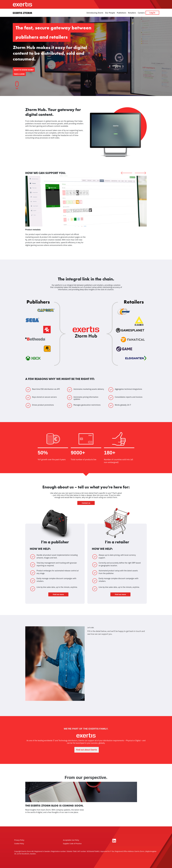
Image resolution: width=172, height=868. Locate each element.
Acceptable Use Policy (71, 840)
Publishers (121, 13)
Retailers (132, 13)
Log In (152, 13)
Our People (110, 13)
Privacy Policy (19, 840)
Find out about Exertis (87, 750)
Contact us (86, 503)
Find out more (58, 594)
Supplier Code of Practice (72, 844)
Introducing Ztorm (95, 13)
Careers (141, 13)
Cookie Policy (19, 844)
